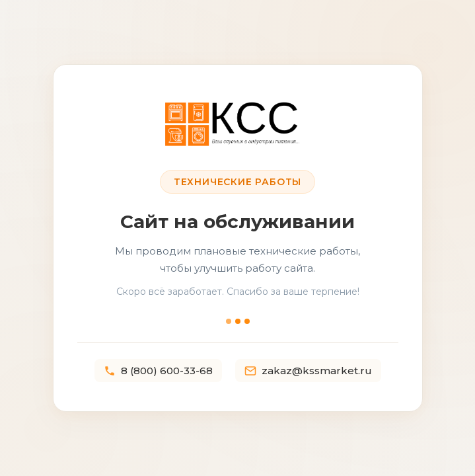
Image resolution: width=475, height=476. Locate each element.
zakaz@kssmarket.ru (308, 371)
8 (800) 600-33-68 (158, 371)
